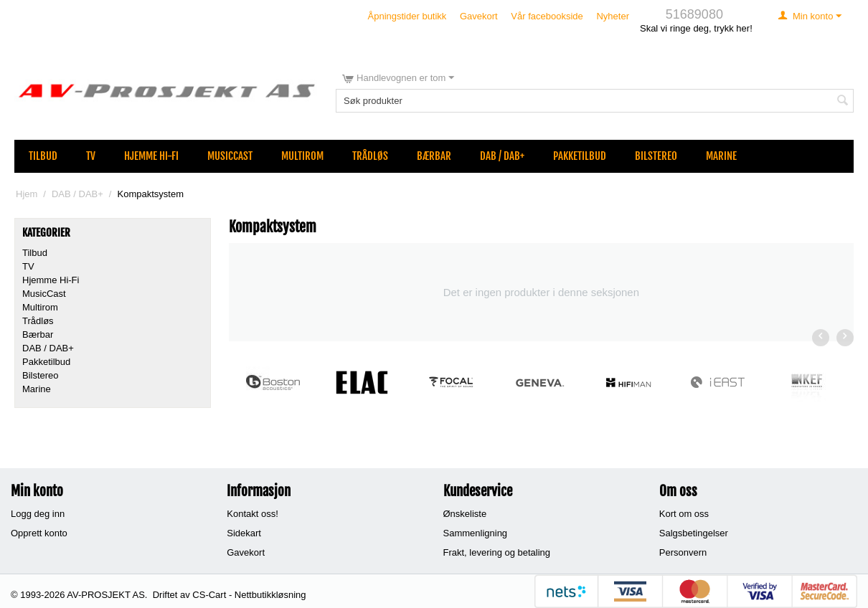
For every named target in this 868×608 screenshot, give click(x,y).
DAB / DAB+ (502, 156)
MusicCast (230, 156)
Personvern (683, 552)
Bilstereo (656, 156)
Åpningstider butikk (407, 16)
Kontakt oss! (253, 514)
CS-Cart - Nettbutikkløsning (249, 595)
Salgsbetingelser (694, 533)
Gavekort (479, 16)
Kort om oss (684, 514)
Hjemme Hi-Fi (151, 156)
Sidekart (244, 533)
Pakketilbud (580, 156)
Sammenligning (476, 533)
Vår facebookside (547, 16)
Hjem (27, 194)
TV (91, 156)
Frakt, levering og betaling (497, 552)
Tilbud (43, 156)
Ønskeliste (465, 514)
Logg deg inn (38, 514)
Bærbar (434, 156)
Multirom (302, 156)
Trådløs (370, 156)
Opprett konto (39, 533)
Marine (721, 156)
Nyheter (613, 16)
